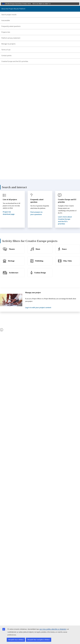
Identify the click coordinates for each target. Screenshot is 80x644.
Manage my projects (8, 44)
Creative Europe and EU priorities (67, 201)
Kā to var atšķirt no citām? (41, 4)
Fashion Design (40, 273)
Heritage (11, 261)
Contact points (6, 56)
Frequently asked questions (11, 26)
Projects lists (6, 32)
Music (38, 249)
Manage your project (33, 293)
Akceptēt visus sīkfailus (16, 640)
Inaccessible (6, 20)
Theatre (12, 249)
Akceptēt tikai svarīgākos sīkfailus (38, 640)
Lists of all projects (10, 199)
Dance (64, 249)
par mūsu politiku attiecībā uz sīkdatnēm (53, 629)
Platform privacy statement (11, 38)
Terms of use (6, 50)
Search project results (9, 15)
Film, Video (68, 261)
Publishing (39, 261)
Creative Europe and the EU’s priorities (15, 61)
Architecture (14, 273)
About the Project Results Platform (13, 9)
